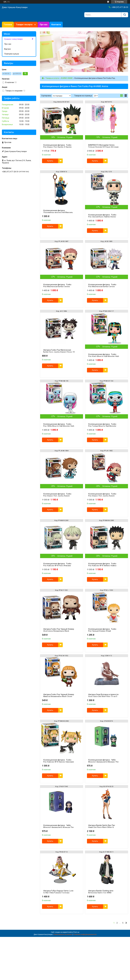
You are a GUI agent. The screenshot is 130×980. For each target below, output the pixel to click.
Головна (8, 25)
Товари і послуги (24, 25)
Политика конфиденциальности (85, 934)
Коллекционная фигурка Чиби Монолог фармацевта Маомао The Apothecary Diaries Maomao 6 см (103, 762)
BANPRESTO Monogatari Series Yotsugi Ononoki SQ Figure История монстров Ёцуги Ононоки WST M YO (104, 147)
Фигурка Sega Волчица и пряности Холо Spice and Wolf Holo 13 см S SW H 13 (103, 696)
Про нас (44, 25)
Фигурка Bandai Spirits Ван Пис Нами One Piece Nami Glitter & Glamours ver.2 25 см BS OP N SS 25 (104, 827)
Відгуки (7, 49)
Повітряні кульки (12, 54)
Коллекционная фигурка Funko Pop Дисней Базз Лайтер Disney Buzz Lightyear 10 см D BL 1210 (102, 217)
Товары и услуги (52, 78)
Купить (50, 161)
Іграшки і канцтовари (13, 39)
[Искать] (125, 15)
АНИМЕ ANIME (67, 78)
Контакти (56, 25)
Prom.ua (76, 932)
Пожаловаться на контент (63, 934)
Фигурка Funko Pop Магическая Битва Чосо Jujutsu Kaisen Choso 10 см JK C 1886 (59, 352)
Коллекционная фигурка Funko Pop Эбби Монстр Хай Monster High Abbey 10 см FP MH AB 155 (59, 426)
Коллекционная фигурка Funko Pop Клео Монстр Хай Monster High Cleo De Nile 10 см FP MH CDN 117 (104, 356)
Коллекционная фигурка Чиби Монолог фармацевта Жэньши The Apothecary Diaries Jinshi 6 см (58, 827)
